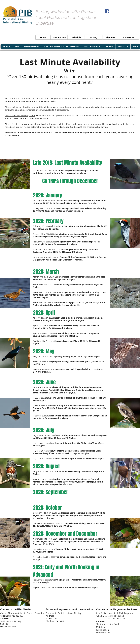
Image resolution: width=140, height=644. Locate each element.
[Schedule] (76, 37)
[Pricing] (94, 37)
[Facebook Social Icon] (107, 11)
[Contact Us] (129, 37)
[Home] (43, 37)
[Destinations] (59, 37)
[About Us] (110, 37)
